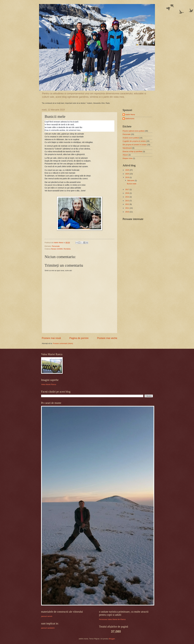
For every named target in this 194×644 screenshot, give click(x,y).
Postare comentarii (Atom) (63, 343)
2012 (127, 204)
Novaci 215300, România (61, 249)
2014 (127, 197)
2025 (127, 170)
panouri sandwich (48, 628)
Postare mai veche (107, 338)
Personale (56, 246)
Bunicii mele (132, 184)
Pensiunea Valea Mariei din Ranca (112, 619)
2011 (127, 208)
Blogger (112, 639)
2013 (127, 201)
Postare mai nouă (51, 338)
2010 (127, 212)
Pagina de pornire (79, 338)
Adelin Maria (130, 115)
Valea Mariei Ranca (49, 384)
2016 (127, 193)
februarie (131, 180)
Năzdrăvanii (127, 148)
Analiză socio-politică (131, 138)
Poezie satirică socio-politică (134, 131)
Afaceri (125, 155)
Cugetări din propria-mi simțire (134, 141)
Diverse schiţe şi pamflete (132, 151)
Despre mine (128, 158)
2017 (127, 189)
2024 (127, 174)
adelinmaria (130, 119)
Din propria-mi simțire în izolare (135, 145)
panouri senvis (47, 616)
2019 (127, 177)
